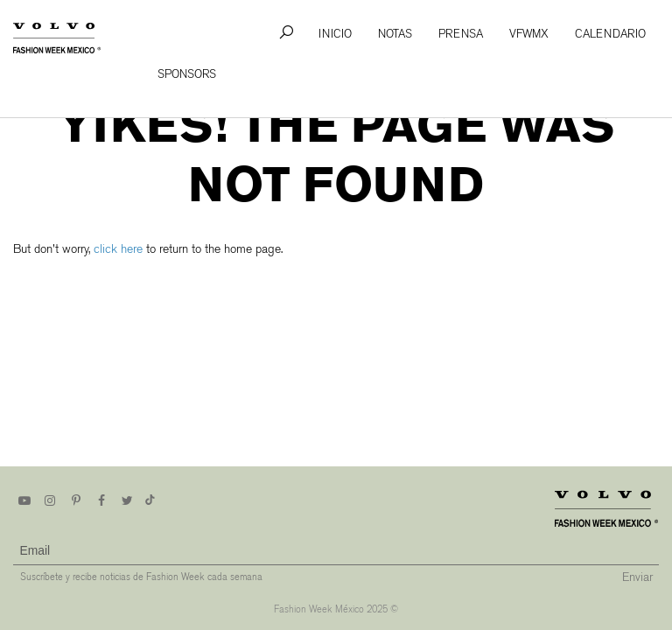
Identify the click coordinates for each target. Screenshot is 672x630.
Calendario (610, 34)
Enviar (637, 577)
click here (118, 249)
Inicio (335, 34)
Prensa (461, 34)
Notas (395, 34)
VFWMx (529, 34)
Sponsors (187, 74)
